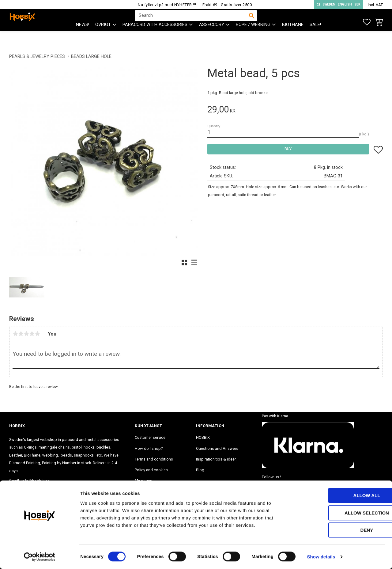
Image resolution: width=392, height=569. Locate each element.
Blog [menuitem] (200, 470)
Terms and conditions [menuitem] (154, 459)
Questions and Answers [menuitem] (217, 448)
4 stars (32, 334)
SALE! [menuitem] (315, 37)
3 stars (26, 334)
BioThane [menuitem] (293, 37)
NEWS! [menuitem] (83, 37)
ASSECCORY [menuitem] (212, 37)
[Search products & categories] (192, 22)
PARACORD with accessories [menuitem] (155, 37)
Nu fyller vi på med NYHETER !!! (167, 5)
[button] (367, 22)
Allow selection (341, 513)
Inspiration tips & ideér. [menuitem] (216, 459)
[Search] (252, 22)
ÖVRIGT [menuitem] (103, 37)
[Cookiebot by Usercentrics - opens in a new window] (40, 557)
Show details (321, 557)
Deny (341, 530)
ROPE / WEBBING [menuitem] (253, 37)
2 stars (21, 334)
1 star (15, 334)
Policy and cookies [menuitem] (151, 470)
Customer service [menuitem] (150, 437)
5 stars (37, 334)
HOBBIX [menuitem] (203, 437)
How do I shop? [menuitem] (149, 448)
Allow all (341, 496)
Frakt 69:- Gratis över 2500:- (228, 5)
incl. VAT (375, 5)
